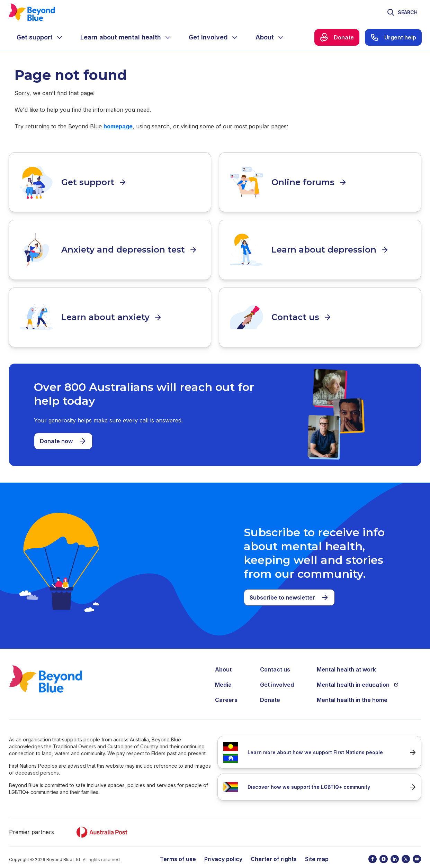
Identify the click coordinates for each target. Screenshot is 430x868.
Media (223, 673)
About (223, 658)
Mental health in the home (352, 688)
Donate (270, 688)
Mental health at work (346, 658)
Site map (317, 847)
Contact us (275, 658)
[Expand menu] (60, 37)
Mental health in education (358, 673)
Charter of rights (274, 847)
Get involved (277, 673)
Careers (226, 688)
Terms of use (178, 847)
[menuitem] (40, 37)
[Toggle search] (402, 12)
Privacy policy (223, 847)
